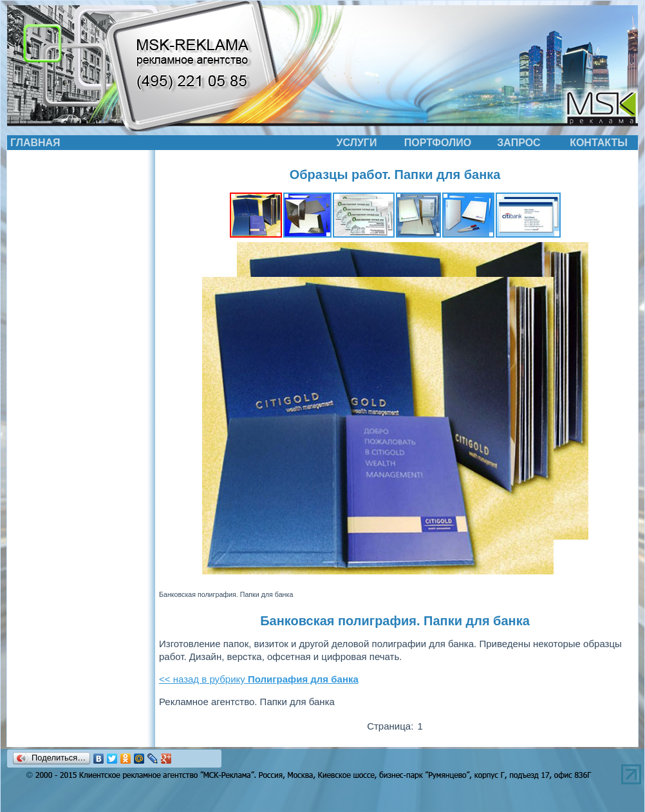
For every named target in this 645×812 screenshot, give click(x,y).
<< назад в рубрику (259, 679)
